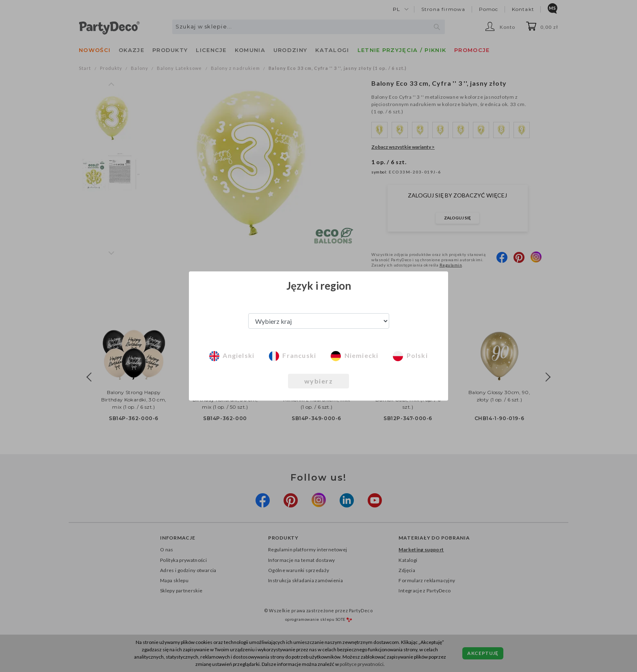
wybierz (319, 381)
